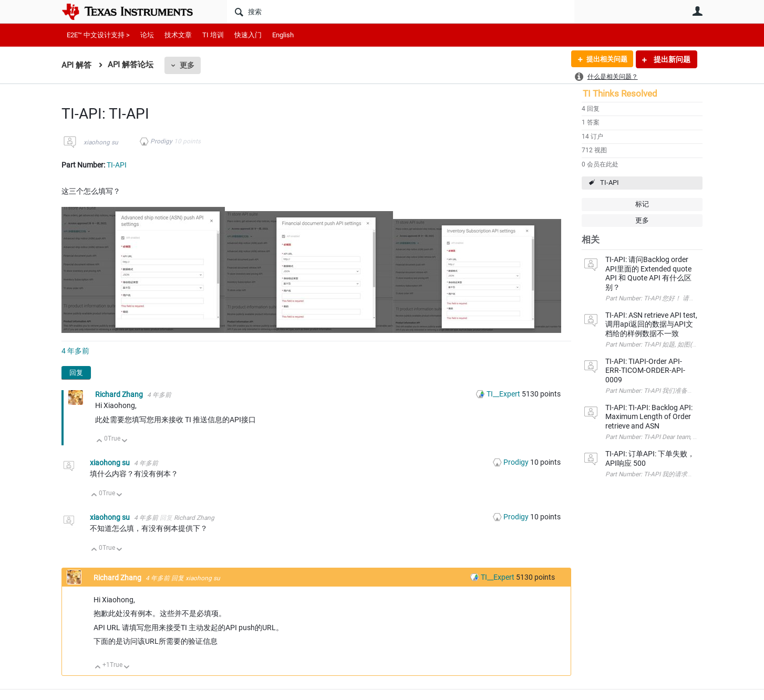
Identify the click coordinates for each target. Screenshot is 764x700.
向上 (100, 441)
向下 (125, 441)
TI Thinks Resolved (620, 93)
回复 (76, 373)
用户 (697, 11)
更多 (187, 65)
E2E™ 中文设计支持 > (98, 35)
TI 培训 (213, 35)
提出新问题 (671, 59)
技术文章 (178, 35)
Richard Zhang (120, 394)
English (283, 35)
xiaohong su (101, 142)
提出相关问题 (604, 59)
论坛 (147, 35)
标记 (642, 204)
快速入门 (248, 35)
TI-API (610, 182)
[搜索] (401, 12)
